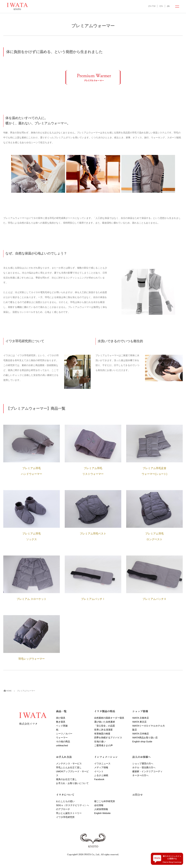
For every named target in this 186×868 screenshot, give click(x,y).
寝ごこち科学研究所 (105, 801)
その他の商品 (63, 741)
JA (168, 6)
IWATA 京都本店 (141, 718)
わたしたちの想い (65, 801)
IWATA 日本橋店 (141, 734)
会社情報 (99, 805)
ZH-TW (152, 6)
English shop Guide (142, 741)
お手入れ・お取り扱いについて (72, 783)
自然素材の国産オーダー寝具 (109, 718)
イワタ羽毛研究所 (65, 817)
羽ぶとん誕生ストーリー (69, 813)
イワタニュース (102, 764)
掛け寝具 (61, 718)
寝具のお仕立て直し (66, 779)
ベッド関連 (62, 726)
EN (161, 6)
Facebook (99, 779)
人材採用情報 (101, 809)
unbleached (62, 745)
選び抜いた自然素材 (105, 722)
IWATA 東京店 (139, 722)
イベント (99, 771)
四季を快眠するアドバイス (108, 738)
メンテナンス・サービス (69, 764)
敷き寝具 (61, 722)
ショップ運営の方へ (143, 764)
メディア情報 (101, 767)
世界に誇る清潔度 (103, 730)
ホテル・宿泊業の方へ (144, 767)
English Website (102, 813)
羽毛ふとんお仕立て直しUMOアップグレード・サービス (72, 771)
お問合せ (137, 795)
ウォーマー (62, 738)
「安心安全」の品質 (105, 726)
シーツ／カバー (64, 734)
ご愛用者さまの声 (103, 745)
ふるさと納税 (101, 775)
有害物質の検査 (102, 734)
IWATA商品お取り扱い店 (145, 738)
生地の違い (100, 741)
